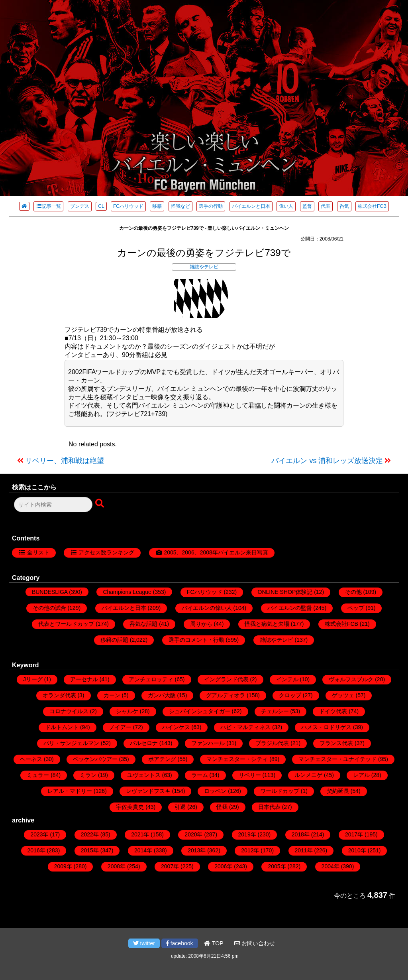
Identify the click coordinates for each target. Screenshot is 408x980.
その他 (353, 592)
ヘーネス (31, 759)
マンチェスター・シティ (237, 759)
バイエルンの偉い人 (207, 608)
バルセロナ (144, 743)
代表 (326, 206)
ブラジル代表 (272, 743)
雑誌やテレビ (204, 267)
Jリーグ (33, 679)
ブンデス (80, 206)
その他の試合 (49, 608)
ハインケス (176, 727)
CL (101, 206)
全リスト (38, 552)
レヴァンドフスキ (148, 791)
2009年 (63, 866)
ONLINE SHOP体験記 (285, 592)
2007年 (170, 866)
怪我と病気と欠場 (267, 624)
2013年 (197, 850)
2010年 (357, 850)
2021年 (140, 834)
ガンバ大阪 (162, 695)
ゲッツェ (343, 695)
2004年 (331, 866)
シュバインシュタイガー (200, 711)
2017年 (354, 834)
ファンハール (208, 743)
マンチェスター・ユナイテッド (337, 759)
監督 (307, 206)
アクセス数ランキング (106, 552)
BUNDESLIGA (50, 592)
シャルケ (127, 711)
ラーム (200, 775)
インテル (287, 679)
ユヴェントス (144, 775)
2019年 (247, 834)
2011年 (304, 850)
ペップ (356, 608)
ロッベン (215, 791)
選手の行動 (211, 206)
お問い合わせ (255, 943)
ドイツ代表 (333, 711)
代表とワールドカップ (66, 624)
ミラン (88, 775)
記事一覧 (48, 206)
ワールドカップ (280, 791)
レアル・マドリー (70, 791)
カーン (112, 695)
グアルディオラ (226, 695)
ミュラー (38, 775)
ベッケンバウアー (95, 759)
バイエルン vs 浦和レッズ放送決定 (327, 461)
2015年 (90, 850)
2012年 (250, 850)
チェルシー (275, 711)
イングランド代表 (226, 679)
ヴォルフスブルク (351, 679)
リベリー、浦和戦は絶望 (65, 461)
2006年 (223, 866)
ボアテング (162, 759)
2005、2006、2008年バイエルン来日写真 (216, 552)
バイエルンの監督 (290, 608)
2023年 (39, 834)
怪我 (222, 807)
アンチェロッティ (151, 679)
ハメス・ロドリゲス (326, 727)
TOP (214, 943)
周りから (201, 624)
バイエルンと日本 (251, 206)
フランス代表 (336, 743)
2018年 (301, 834)
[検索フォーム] (53, 505)
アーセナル (84, 679)
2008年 (117, 866)
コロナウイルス (69, 711)
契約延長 (338, 791)
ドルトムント (62, 727)
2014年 (143, 850)
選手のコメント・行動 (196, 640)
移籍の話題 (114, 640)
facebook (180, 943)
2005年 (277, 866)
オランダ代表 (59, 695)
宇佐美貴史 (130, 807)
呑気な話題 (143, 624)
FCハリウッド (128, 206)
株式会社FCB (372, 206)
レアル (361, 775)
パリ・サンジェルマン (71, 743)
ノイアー (120, 727)
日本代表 (269, 807)
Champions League (127, 592)
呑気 (344, 206)
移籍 (157, 206)
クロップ (290, 695)
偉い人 (286, 206)
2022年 (90, 834)
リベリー (250, 775)
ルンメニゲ (308, 775)
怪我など (180, 206)
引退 (180, 807)
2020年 (193, 834)
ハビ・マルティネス (245, 727)
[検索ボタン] (100, 504)
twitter (144, 943)
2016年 (36, 850)
